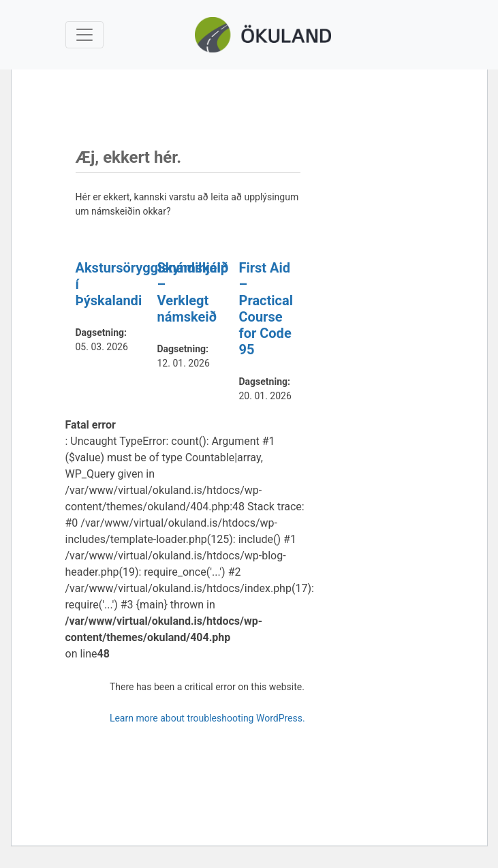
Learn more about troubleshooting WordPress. (207, 718)
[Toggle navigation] (84, 35)
